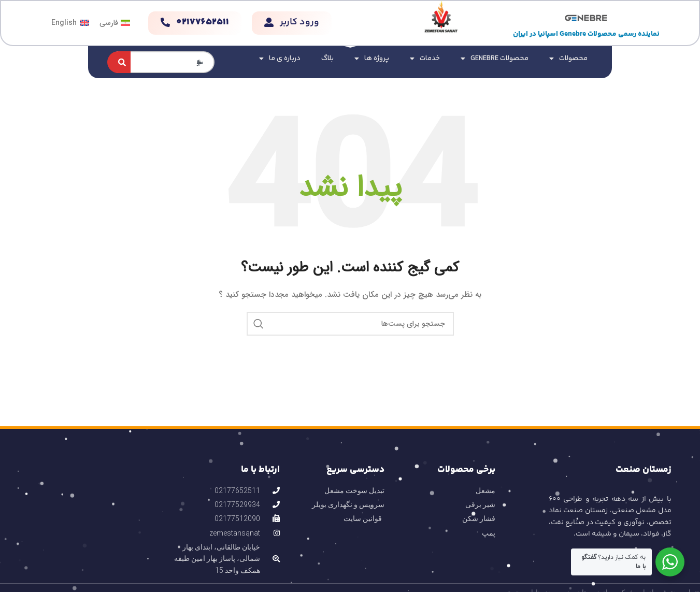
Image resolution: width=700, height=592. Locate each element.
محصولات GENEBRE (495, 59)
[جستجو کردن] (119, 62)
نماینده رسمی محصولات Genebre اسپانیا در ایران (586, 34)
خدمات (425, 59)
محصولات (568, 59)
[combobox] (166, 62)
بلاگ (327, 59)
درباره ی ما (280, 59)
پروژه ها (372, 59)
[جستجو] (350, 324)
